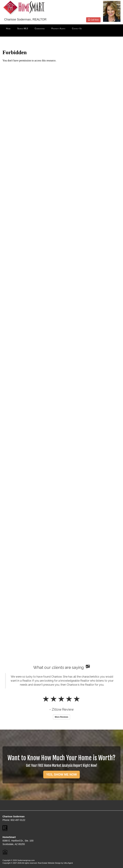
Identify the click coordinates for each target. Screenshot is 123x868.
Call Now (93, 20)
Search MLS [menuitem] (23, 29)
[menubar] (61, 29)
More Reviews (61, 717)
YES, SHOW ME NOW (61, 775)
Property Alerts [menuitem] (58, 29)
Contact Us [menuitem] (77, 29)
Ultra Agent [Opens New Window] (68, 863)
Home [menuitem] (8, 29)
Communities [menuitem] (40, 29)
